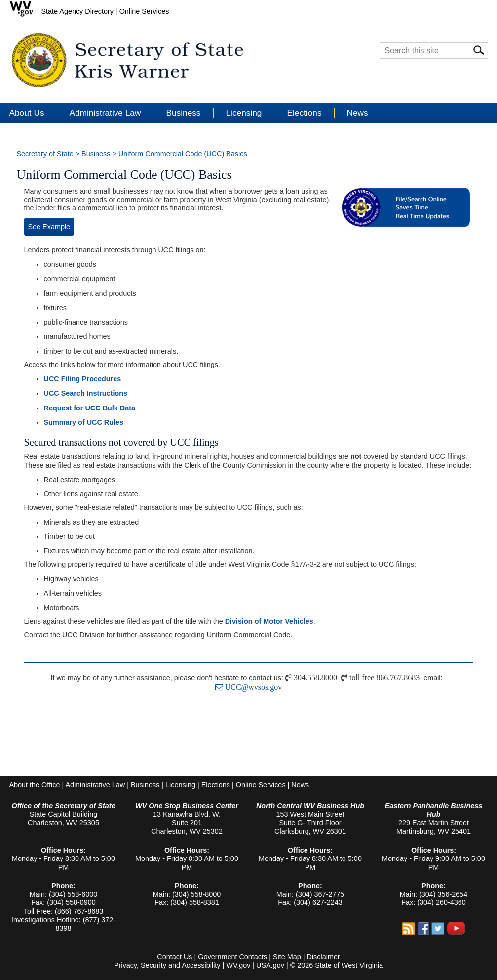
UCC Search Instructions (86, 393)
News (358, 113)
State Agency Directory (77, 11)
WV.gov (238, 965)
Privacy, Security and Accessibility (167, 965)
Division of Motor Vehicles (269, 621)
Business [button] (183, 113)
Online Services (144, 11)
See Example (49, 227)
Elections (216, 785)
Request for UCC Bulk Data (90, 408)
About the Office (35, 785)
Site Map (287, 957)
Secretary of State (45, 154)
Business (96, 154)
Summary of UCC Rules (84, 422)
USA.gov (270, 965)
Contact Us (174, 957)
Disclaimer (324, 957)
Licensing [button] (244, 113)
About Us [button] (27, 113)
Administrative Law (95, 785)
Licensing (180, 785)
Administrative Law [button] (105, 113)
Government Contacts (232, 957)
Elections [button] (304, 113)
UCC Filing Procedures (83, 379)
